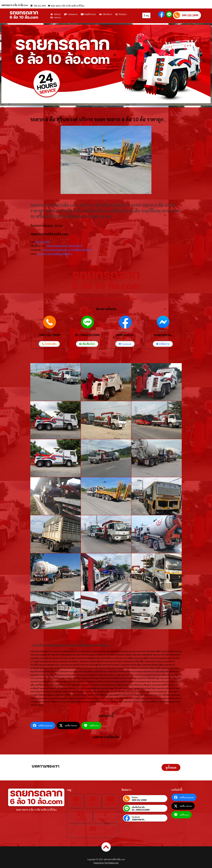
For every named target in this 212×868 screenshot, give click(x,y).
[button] (171, 767)
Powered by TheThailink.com (106, 863)
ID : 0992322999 (87, 335)
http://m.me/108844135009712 (55, 254)
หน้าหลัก (76, 804)
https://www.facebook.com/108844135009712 (67, 250)
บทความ (93, 834)
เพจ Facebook (125, 331)
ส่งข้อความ (163, 331)
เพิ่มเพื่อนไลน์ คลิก (87, 331)
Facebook (136, 817)
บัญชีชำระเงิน (110, 804)
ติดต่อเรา (106, 819)
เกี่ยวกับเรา (80, 819)
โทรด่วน (49, 331)
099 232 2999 (190, 15)
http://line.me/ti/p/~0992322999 (64, 246)
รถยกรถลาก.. (125, 335)
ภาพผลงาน (93, 804)
